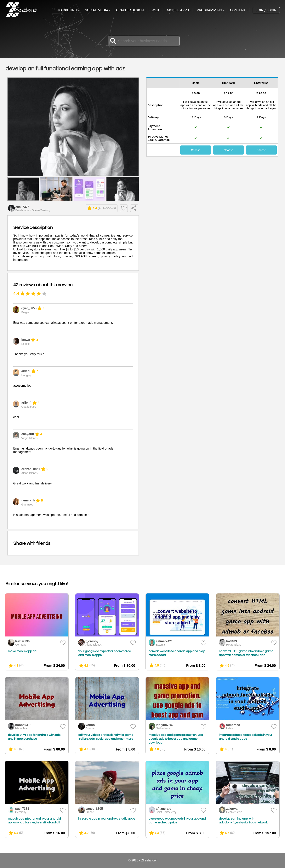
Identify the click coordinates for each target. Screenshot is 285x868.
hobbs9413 (23, 725)
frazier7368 (23, 641)
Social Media (97, 10)
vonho (90, 725)
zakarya (232, 809)
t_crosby (92, 641)
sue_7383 (22, 809)
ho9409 (232, 641)
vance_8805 (94, 809)
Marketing (67, 10)
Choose (196, 150)
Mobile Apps (178, 10)
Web (155, 10)
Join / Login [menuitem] (266, 10)
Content (238, 10)
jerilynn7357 (165, 725)
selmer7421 (164, 641)
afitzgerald (164, 809)
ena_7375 (22, 207)
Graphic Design (130, 10)
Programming (209, 10)
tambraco (233, 725)
